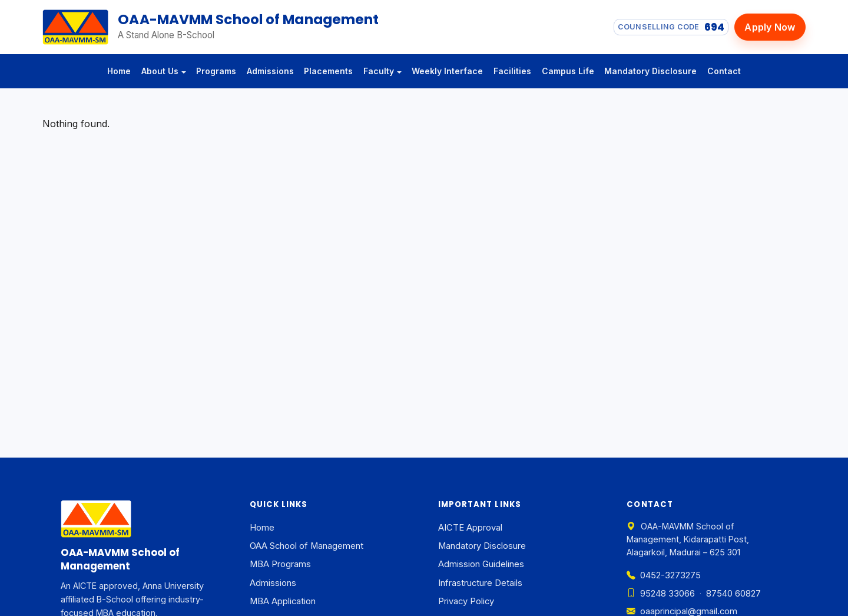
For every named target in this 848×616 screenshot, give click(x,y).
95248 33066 (661, 594)
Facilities (512, 71)
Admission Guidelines (481, 564)
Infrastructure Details (480, 583)
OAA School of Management (307, 546)
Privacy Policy (466, 601)
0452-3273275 (664, 576)
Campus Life (568, 71)
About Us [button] (160, 71)
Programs (216, 71)
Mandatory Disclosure (650, 71)
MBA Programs (280, 564)
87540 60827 (733, 594)
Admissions (270, 71)
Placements (328, 71)
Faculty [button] (379, 71)
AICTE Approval (470, 528)
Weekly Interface (447, 71)
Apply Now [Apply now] (770, 27)
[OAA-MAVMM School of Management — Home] (75, 27)
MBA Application (283, 601)
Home (119, 71)
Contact (724, 71)
